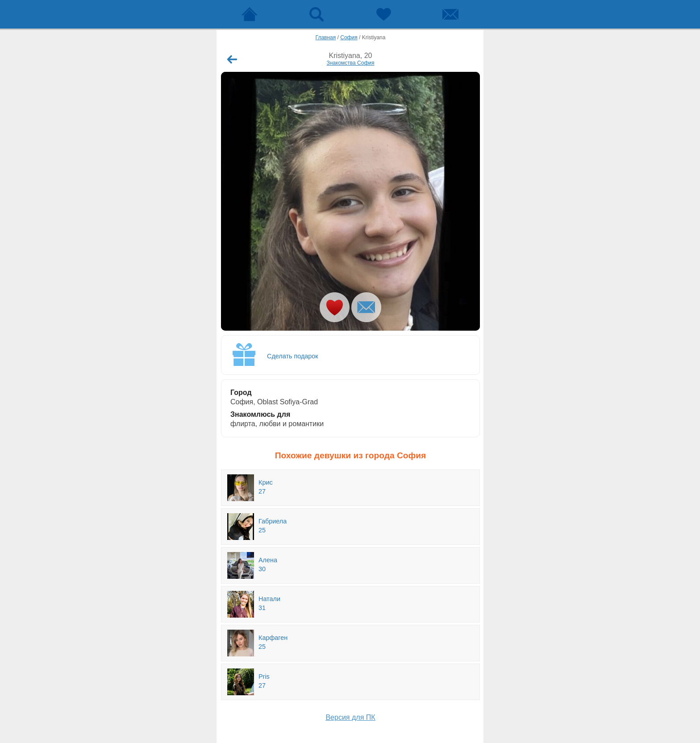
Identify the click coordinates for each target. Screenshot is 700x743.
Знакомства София (350, 63)
